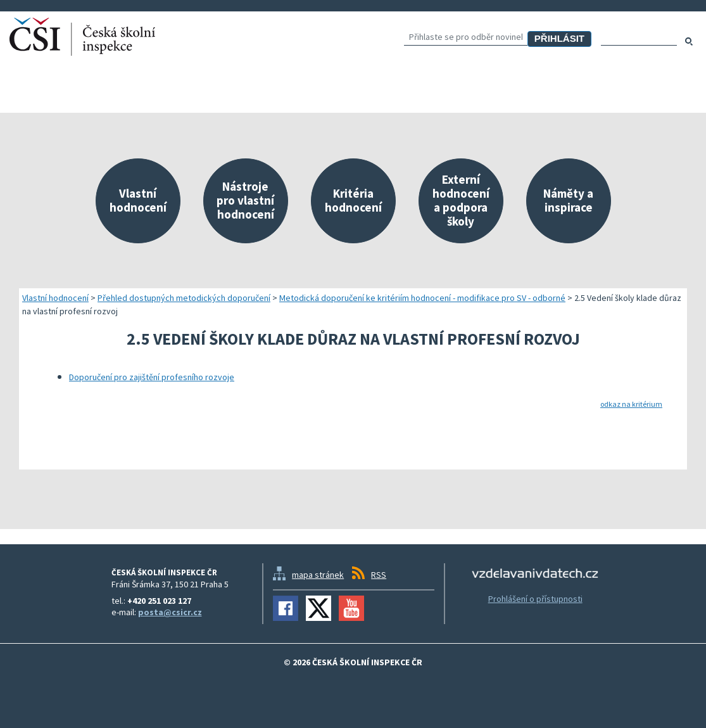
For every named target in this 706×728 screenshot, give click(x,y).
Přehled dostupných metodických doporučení (184, 298)
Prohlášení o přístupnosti (535, 599)
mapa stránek (318, 575)
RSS (379, 575)
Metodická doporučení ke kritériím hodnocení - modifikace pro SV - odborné (422, 298)
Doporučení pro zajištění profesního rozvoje (152, 377)
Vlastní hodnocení (55, 298)
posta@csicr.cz (170, 612)
